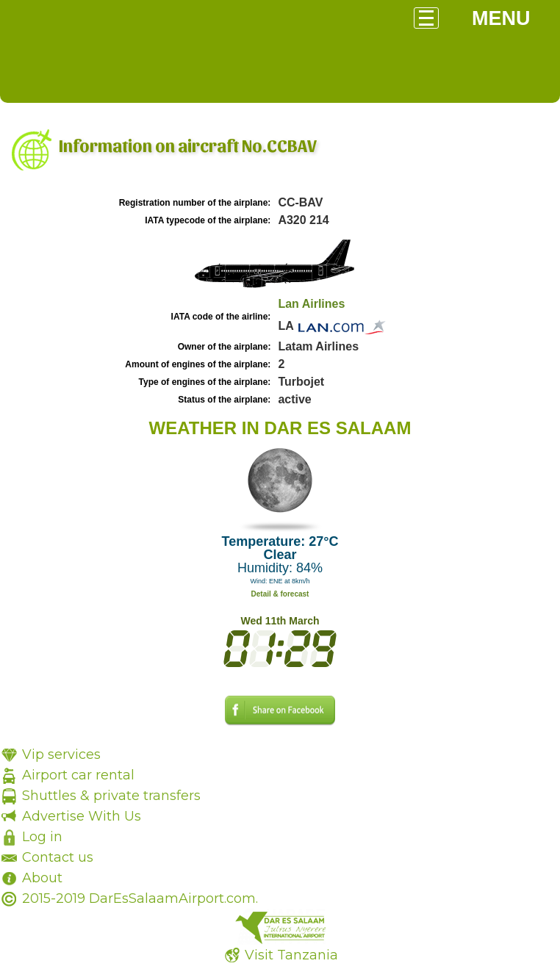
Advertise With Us (82, 816)
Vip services (61, 754)
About (42, 878)
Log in (42, 837)
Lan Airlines (311, 304)
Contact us (58, 857)
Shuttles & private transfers (111, 796)
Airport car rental (78, 775)
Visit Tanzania (291, 955)
